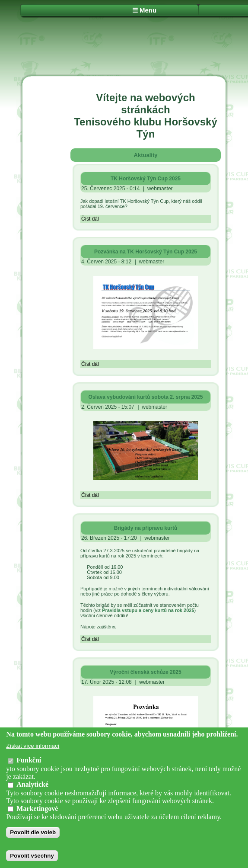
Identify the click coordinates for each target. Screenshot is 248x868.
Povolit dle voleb (33, 832)
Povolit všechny (32, 856)
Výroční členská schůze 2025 (145, 672)
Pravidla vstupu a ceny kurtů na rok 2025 (148, 610)
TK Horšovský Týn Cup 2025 (146, 179)
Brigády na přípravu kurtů (146, 528)
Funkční (29, 760)
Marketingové (37, 809)
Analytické (32, 784)
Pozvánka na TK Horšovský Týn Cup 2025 (146, 252)
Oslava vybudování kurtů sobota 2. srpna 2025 (146, 397)
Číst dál (90, 219)
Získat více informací (33, 746)
